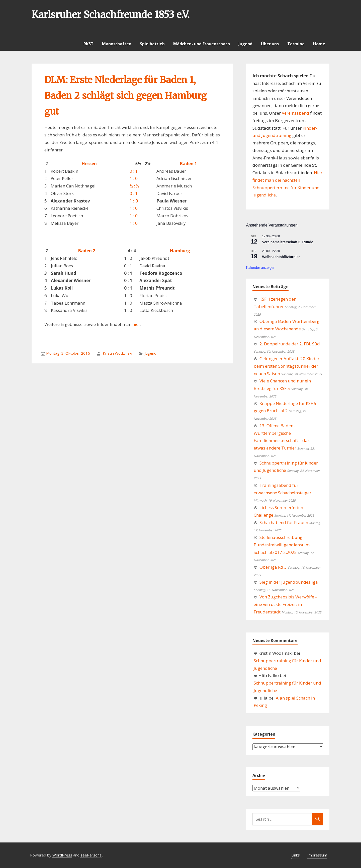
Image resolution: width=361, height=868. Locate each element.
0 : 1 (134, 171)
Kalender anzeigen (261, 268)
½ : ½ (134, 186)
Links (296, 855)
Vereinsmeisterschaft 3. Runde (288, 242)
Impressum (317, 855)
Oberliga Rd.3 (273, 567)
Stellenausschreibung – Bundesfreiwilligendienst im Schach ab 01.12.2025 (282, 545)
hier (136, 324)
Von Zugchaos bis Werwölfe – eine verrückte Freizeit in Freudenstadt (286, 604)
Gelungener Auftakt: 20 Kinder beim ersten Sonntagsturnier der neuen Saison (287, 366)
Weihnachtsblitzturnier (281, 257)
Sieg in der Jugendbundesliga (289, 582)
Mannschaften (117, 44)
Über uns (270, 44)
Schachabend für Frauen (284, 522)
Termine (296, 44)
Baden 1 (188, 164)
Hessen (89, 164)
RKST (88, 44)
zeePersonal (91, 855)
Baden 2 (87, 251)
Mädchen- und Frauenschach (202, 44)
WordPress (62, 855)
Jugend (245, 44)
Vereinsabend (295, 113)
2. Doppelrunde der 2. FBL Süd (290, 344)
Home (319, 44)
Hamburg (180, 251)
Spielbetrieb (152, 44)
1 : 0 (134, 178)
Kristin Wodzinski (117, 353)
